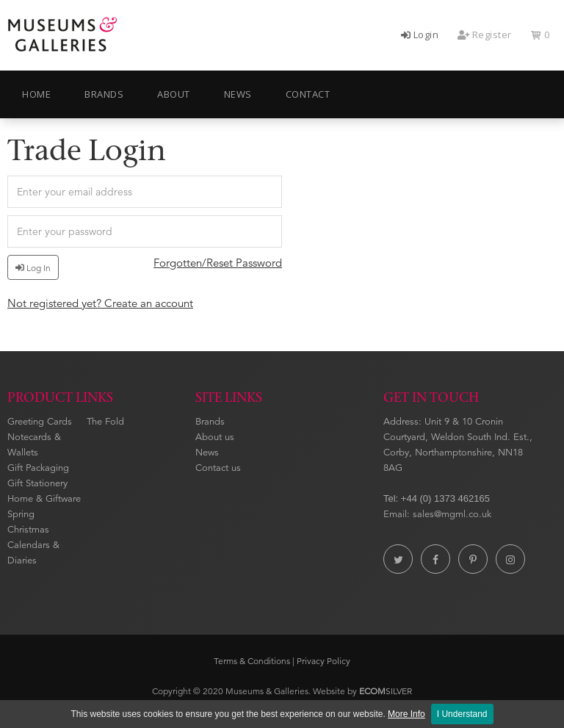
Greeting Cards (40, 422)
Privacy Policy (323, 661)
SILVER (386, 691)
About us (215, 437)
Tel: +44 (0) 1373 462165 (437, 498)
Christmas (28, 530)
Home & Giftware (44, 499)
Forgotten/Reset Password (218, 263)
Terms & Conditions (252, 661)
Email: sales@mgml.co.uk (437, 514)
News (207, 453)
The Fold (105, 422)
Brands (210, 422)
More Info (406, 714)
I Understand (462, 714)
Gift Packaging (38, 468)
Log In (33, 268)
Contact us (218, 468)
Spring (21, 514)
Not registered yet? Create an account (100, 303)
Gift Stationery (37, 483)
